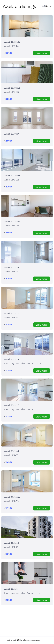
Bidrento (11, 640)
